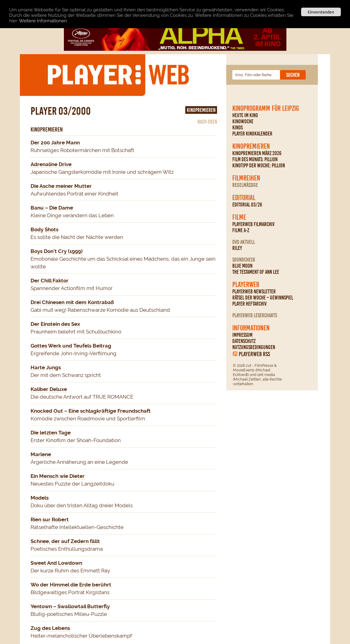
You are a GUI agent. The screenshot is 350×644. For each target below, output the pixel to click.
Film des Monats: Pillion (255, 159)
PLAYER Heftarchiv (249, 304)
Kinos (238, 128)
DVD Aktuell (244, 242)
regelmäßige (245, 185)
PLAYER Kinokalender (252, 134)
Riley (237, 248)
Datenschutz (244, 341)
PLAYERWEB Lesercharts (255, 315)
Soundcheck (244, 260)
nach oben (207, 122)
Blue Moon (242, 266)
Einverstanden (321, 12)
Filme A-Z (241, 230)
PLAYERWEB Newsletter (254, 292)
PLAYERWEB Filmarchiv (253, 224)
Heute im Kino (245, 115)
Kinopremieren (251, 146)
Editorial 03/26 (247, 205)
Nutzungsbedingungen (254, 347)
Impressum (242, 335)
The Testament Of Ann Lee (256, 272)
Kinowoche (243, 121)
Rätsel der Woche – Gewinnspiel (263, 298)
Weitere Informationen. (43, 21)
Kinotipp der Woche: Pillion (259, 166)
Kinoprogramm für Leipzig (266, 108)
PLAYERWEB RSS (254, 354)
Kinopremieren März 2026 (257, 153)
